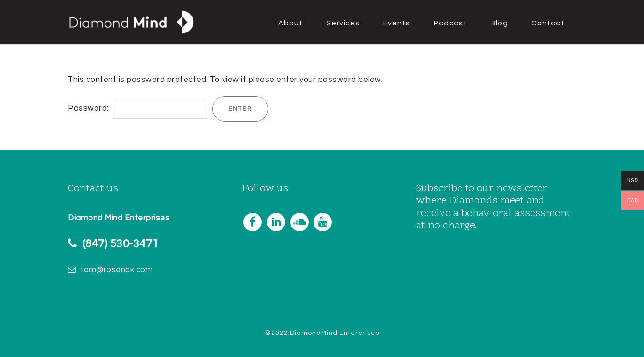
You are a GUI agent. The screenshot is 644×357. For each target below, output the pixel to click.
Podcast (450, 23)
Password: (137, 108)
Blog (499, 23)
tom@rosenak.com (117, 270)
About (290, 23)
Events (397, 23)
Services (343, 23)
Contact (548, 23)
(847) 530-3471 (121, 244)
